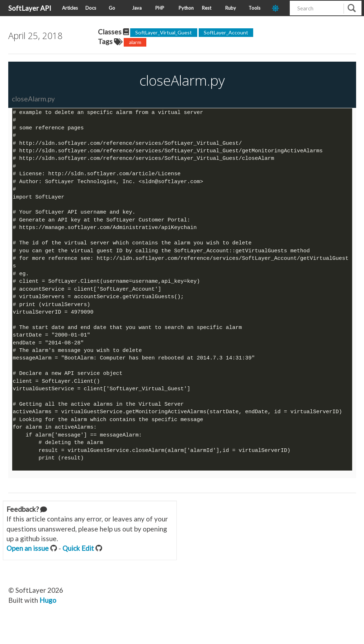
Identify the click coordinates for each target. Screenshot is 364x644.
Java (137, 8)
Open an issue (28, 558)
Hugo (48, 610)
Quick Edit (78, 558)
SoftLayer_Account (226, 32)
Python (186, 8)
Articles (70, 8)
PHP (160, 8)
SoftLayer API (30, 8)
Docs (91, 8)
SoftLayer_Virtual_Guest (164, 32)
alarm (135, 42)
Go (112, 8)
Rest (207, 8)
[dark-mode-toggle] (278, 8)
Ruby (231, 8)
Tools (254, 8)
